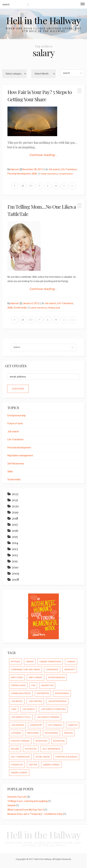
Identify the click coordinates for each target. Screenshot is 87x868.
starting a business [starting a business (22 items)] (66, 757)
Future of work (15, 424)
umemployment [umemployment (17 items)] (51, 765)
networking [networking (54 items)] (51, 733)
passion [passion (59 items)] (68, 733)
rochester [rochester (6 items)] (31, 749)
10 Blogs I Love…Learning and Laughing (27, 801)
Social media (20, 308)
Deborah (14, 169)
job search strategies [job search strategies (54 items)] (53, 709)
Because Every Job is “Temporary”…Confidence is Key (35, 814)
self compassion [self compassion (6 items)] (20, 757)
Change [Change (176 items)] (71, 662)
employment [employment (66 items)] (36, 677)
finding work (54, 308)
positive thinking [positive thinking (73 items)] (20, 741)
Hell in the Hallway (43, 20)
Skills (34, 174)
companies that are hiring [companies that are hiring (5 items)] (26, 670)
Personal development (19, 174)
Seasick (11, 805)
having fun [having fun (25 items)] (47, 685)
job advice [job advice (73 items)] (17, 701)
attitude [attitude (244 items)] (15, 662)
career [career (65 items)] (30, 662)
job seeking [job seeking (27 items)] (17, 725)
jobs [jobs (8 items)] (14, 709)
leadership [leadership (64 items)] (36, 725)
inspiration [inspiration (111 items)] (43, 693)
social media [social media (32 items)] (43, 757)
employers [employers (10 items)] (17, 677)
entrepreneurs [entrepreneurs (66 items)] (57, 677)
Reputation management (20, 456)
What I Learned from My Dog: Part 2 (26, 810)
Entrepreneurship (17, 416)
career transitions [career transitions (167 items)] (50, 662)
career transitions (49, 174)
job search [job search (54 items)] (29, 709)
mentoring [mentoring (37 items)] (33, 733)
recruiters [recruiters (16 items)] (41, 741)
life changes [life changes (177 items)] (55, 725)
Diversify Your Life (17, 797)
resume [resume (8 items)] (15, 749)
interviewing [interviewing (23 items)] (62, 693)
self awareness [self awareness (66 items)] (51, 749)
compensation (66, 174)
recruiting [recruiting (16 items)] (59, 741)
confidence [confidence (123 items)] (52, 670)
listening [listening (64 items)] (16, 733)
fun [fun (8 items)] (33, 685)
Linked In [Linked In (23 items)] (73, 725)
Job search (54, 169)
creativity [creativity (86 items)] (70, 670)
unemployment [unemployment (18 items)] (19, 773)
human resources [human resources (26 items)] (21, 693)
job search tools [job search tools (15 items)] (21, 717)
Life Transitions (69, 169)
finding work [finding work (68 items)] (18, 685)
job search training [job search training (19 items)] (48, 717)
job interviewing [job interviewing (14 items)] (57, 701)
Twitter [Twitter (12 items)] (33, 765)
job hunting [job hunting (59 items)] (35, 701)
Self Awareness (16, 464)
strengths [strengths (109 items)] (17, 765)
